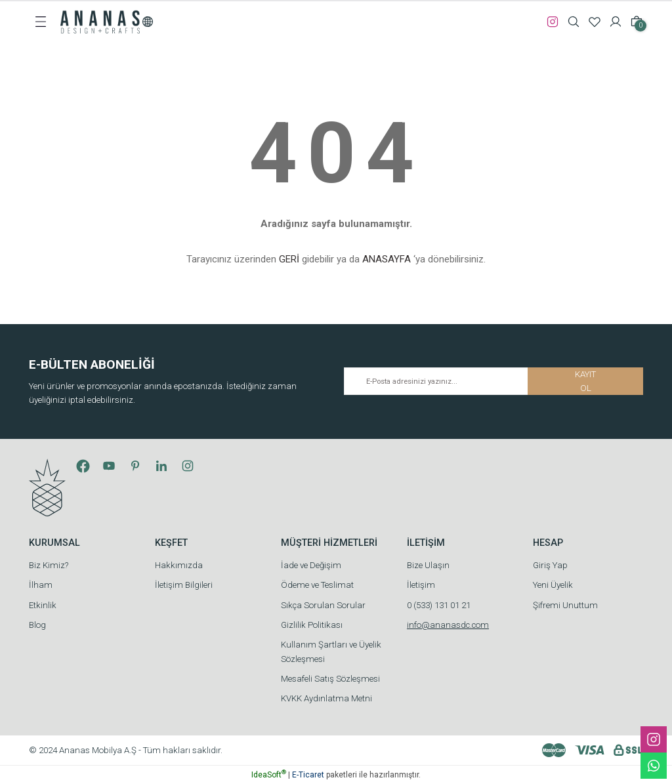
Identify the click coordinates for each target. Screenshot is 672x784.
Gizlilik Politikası (312, 625)
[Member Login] (616, 22)
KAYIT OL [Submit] (585, 381)
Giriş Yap (550, 565)
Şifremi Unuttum (565, 605)
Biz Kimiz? (49, 565)
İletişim (421, 585)
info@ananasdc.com (448, 625)
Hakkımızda (179, 565)
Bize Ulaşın (428, 565)
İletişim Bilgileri (184, 585)
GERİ (289, 259)
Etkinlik (43, 605)
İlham (41, 585)
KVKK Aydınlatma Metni (326, 698)
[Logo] (100, 21)
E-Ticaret (308, 775)
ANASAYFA (387, 259)
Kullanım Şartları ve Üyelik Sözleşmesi (331, 651)
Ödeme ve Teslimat (317, 585)
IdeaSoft (269, 775)
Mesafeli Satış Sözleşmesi (330, 679)
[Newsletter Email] (493, 381)
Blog (37, 625)
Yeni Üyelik (553, 585)
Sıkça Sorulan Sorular (323, 605)
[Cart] (637, 22)
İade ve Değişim (311, 565)
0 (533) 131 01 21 (439, 605)
